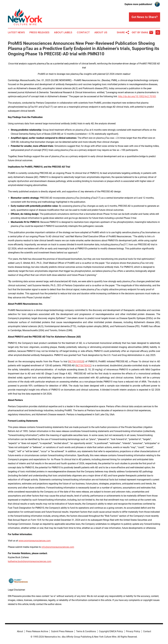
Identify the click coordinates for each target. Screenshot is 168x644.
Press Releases (39, 32)
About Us (101, 32)
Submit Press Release (62, 631)
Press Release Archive (37, 631)
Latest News (16, 32)
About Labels (63, 32)
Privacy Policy (133, 631)
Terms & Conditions (86, 631)
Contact (83, 32)
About (20, 631)
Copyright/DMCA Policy (111, 631)
